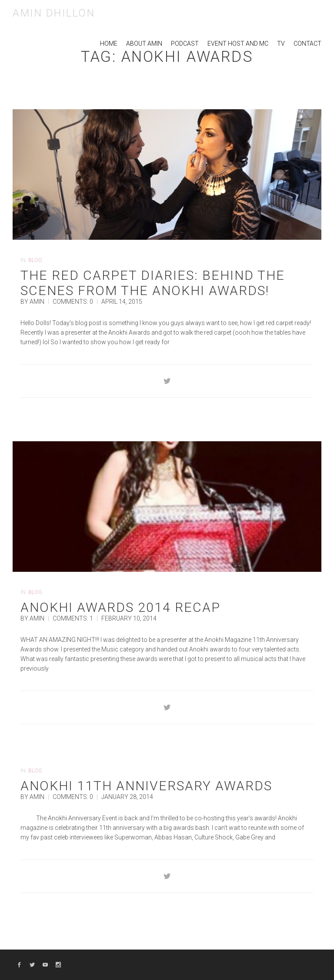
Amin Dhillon (54, 13)
